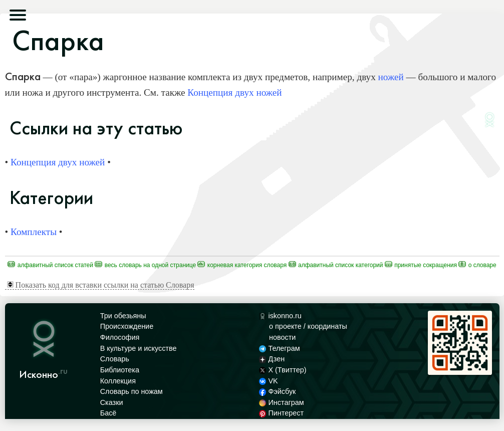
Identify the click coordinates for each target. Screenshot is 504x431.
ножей (391, 77)
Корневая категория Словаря (242, 265)
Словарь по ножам (132, 391)
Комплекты (34, 232)
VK (269, 381)
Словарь (115, 359)
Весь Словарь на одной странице (145, 265)
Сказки (112, 402)
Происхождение (127, 326)
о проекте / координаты (308, 326)
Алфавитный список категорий (336, 265)
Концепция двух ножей (234, 92)
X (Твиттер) (283, 370)
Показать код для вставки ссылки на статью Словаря (101, 285)
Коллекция (118, 381)
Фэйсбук (277, 391)
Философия (120, 337)
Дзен (272, 359)
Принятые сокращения (421, 265)
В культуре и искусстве (139, 348)
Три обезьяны (123, 316)
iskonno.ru (280, 316)
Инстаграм (281, 402)
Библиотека (120, 370)
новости (282, 337)
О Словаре (477, 265)
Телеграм (279, 348)
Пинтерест (281, 413)
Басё (108, 413)
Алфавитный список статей (50, 265)
